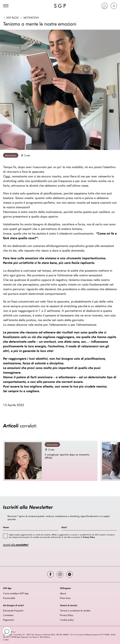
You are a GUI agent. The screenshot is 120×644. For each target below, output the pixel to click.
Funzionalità (9, 598)
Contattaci (8, 615)
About (63, 593)
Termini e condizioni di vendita (75, 610)
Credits (6, 640)
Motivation (31, 17)
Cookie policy (67, 620)
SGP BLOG (13, 17)
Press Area (65, 598)
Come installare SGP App (16, 593)
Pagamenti (8, 620)
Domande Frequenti (13, 610)
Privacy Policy (67, 615)
